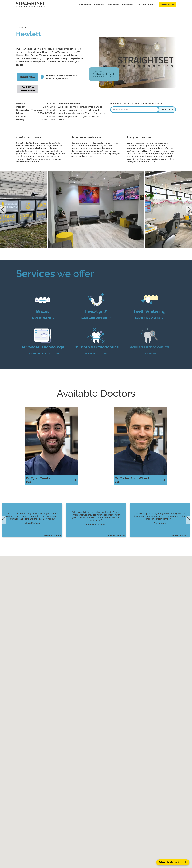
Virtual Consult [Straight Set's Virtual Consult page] (147, 5)
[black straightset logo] (30, 5)
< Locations (22, 27)
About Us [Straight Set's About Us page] (99, 5)
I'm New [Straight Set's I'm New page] (85, 5)
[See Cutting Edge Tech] (43, 354)
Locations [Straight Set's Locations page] (129, 5)
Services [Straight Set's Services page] (113, 5)
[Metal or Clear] (43, 318)
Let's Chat (167, 110)
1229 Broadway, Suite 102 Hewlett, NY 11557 (61, 77)
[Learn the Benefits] (149, 318)
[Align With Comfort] (96, 318)
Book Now (167, 5)
